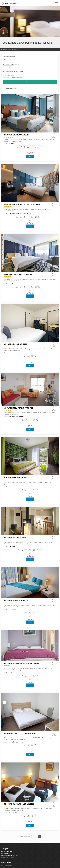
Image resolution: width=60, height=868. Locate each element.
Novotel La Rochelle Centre (18, 275)
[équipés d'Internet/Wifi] (43, 147)
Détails (30, 156)
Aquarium (13, 213)
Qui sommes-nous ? (7, 851)
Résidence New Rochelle (16, 601)
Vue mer (29, 213)
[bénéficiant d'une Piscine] (32, 147)
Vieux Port (23, 213)
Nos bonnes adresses (8, 857)
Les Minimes (20, 417)
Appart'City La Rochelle (16, 344)
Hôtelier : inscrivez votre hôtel (10, 855)
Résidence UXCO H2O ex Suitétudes (21, 733)
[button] (52, 3)
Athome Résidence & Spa (16, 478)
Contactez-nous (8, 866)
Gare (18, 213)
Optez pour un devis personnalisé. (13, 77)
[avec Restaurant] (35, 217)
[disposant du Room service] (35, 147)
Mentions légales (6, 853)
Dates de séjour (9, 57)
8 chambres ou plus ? (9, 75)
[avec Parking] (28, 147)
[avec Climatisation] (24, 147)
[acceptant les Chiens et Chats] (21, 147)
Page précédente (25, 837)
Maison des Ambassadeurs (17, 135)
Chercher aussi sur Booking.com (14, 72)
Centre (12, 144)
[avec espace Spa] (39, 147)
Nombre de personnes (11, 64)
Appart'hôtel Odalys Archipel (19, 408)
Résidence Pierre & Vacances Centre (22, 664)
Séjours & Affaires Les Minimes (19, 804)
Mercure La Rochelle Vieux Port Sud (22, 205)
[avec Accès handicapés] (17, 147)
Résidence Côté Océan (15, 538)
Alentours (13, 546)
